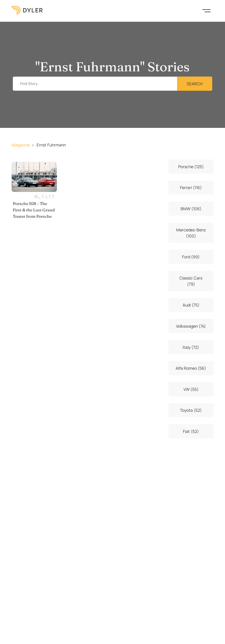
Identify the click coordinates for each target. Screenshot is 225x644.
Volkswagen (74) (191, 326)
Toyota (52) (191, 410)
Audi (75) (191, 305)
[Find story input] (95, 84)
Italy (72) (191, 347)
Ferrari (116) (191, 187)
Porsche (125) (191, 167)
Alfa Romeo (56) (191, 368)
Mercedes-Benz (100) (191, 233)
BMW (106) (191, 209)
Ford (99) (191, 257)
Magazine (21, 145)
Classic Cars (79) (191, 281)
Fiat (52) (191, 431)
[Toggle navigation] (206, 10)
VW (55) (191, 389)
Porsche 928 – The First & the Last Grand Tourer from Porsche (34, 210)
